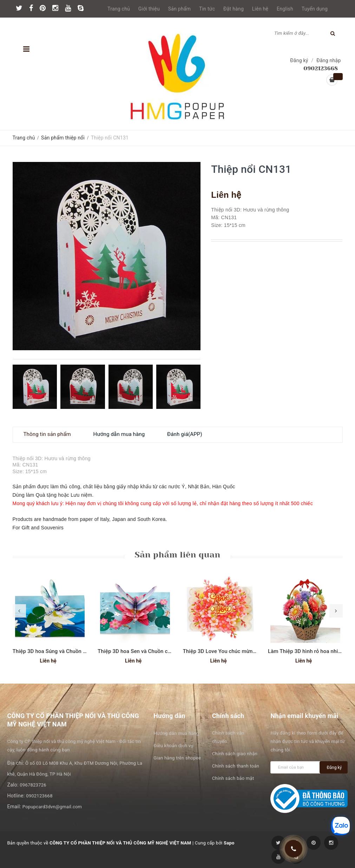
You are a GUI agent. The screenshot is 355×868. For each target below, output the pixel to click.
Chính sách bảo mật (233, 778)
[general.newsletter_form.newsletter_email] (297, 767)
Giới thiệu (149, 9)
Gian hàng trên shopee (177, 758)
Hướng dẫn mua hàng (176, 733)
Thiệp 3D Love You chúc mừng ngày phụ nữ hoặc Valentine (253, 651)
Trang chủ (119, 9)
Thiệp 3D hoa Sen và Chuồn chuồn (139, 651)
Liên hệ (260, 9)
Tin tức (207, 9)
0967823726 (33, 785)
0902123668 (39, 796)
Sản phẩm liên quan (177, 555)
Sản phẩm (180, 9)
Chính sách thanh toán (236, 766)
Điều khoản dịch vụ (173, 746)
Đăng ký (299, 60)
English (285, 9)
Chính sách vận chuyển (228, 737)
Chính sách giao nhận (235, 754)
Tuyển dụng (315, 9)
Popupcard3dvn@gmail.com (52, 807)
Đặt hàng (234, 9)
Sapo (229, 843)
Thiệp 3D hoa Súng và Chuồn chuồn (55, 651)
